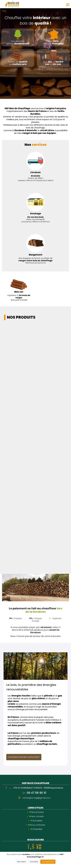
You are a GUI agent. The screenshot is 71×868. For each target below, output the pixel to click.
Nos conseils (36, 816)
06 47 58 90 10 (37, 793)
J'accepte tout (48, 862)
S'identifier (35, 829)
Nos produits (35, 812)
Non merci (21, 862)
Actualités (36, 821)
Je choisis (34, 862)
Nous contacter (35, 825)
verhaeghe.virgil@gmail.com (37, 798)
